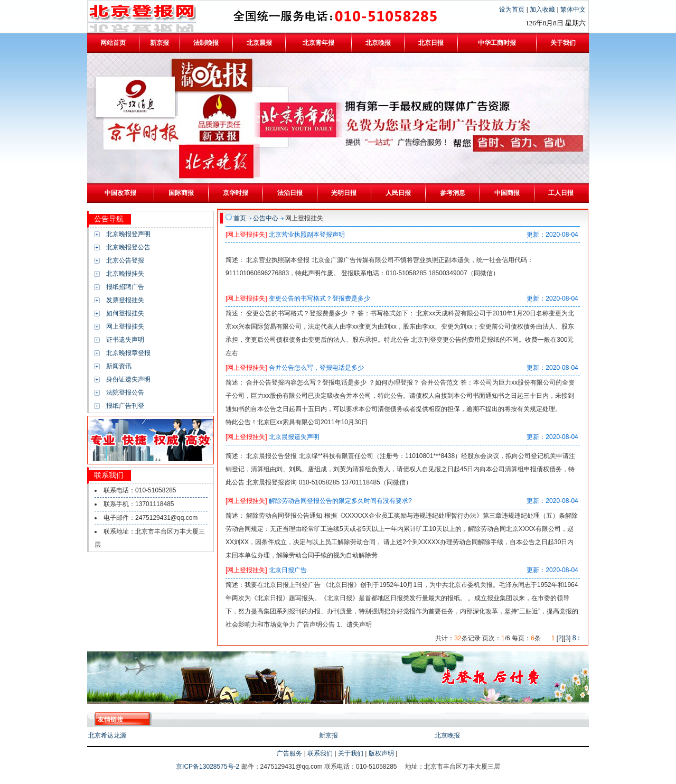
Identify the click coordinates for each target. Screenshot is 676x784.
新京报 (328, 735)
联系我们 (320, 753)
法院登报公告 (125, 393)
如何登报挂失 (125, 313)
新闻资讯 (119, 366)
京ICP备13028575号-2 (208, 767)
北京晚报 (447, 735)
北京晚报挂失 (125, 274)
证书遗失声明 (125, 340)
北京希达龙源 (107, 735)
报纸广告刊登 (125, 406)
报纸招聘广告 (125, 287)
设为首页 (513, 10)
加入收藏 (543, 10)
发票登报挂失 (125, 300)
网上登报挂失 (125, 326)
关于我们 (351, 753)
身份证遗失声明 (128, 379)
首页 (240, 218)
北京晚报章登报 (128, 353)
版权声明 (381, 753)
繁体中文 (573, 10)
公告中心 (266, 218)
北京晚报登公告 (128, 247)
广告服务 (289, 753)
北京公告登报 (125, 260)
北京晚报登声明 (128, 234)
